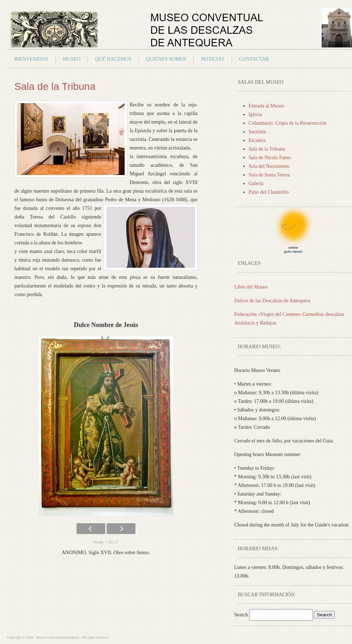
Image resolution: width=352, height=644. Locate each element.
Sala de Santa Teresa (269, 175)
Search (242, 615)
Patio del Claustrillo (269, 192)
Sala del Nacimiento (269, 166)
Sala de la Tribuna (267, 149)
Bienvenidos (31, 59)
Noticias (212, 59)
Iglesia (255, 114)
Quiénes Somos (166, 59)
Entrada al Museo (266, 106)
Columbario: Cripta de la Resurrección (288, 123)
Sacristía (257, 132)
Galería (256, 183)
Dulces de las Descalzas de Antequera (272, 301)
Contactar (254, 59)
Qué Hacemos (113, 59)
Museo (72, 59)
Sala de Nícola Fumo (270, 158)
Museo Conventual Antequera (91, 27)
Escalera (257, 140)
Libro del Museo (251, 287)
